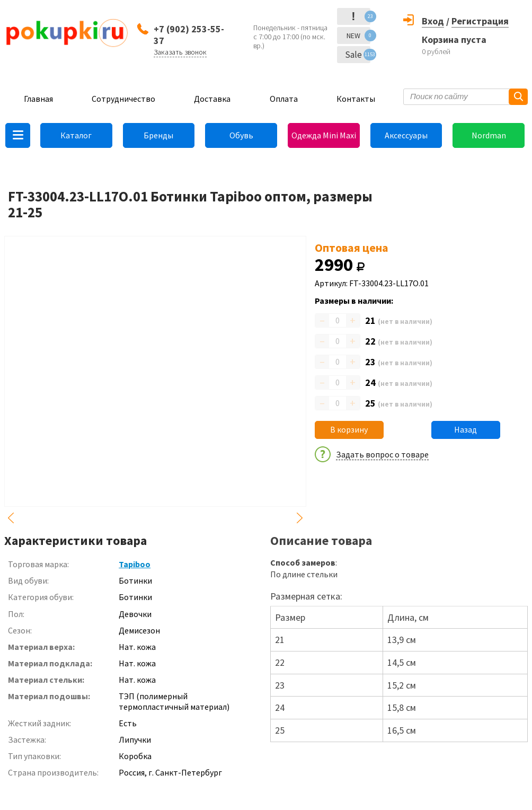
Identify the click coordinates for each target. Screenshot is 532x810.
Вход (433, 21)
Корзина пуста (454, 39)
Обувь (241, 135)
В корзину (349, 429)
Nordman (489, 135)
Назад (465, 429)
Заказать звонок (180, 52)
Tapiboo (135, 564)
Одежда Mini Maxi (324, 135)
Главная (38, 99)
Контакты (356, 99)
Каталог (76, 135)
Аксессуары (406, 135)
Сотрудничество (123, 99)
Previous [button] (11, 518)
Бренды (158, 135)
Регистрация (480, 21)
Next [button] (300, 518)
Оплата (284, 99)
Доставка (212, 99)
